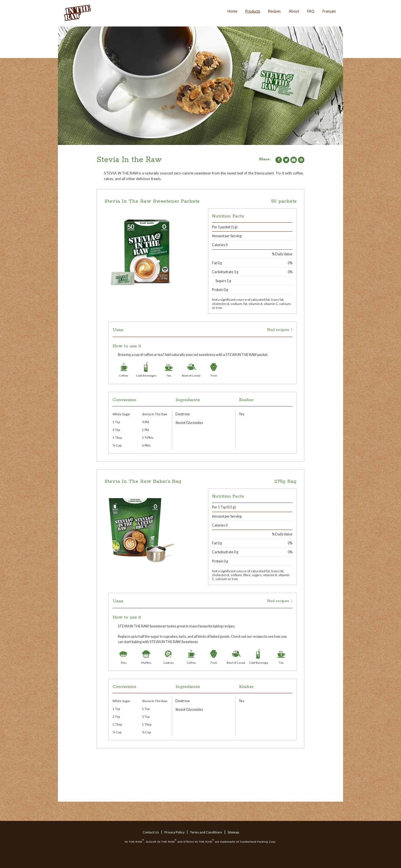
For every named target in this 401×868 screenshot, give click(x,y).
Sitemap (233, 832)
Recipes (274, 11)
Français (329, 11)
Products (253, 11)
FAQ (311, 11)
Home (232, 11)
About (294, 11)
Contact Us (151, 832)
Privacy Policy (174, 832)
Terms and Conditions (206, 832)
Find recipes (278, 330)
